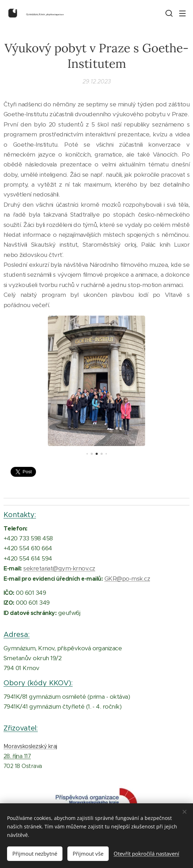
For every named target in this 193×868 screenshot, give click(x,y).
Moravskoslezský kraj (30, 746)
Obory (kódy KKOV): (38, 682)
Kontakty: (20, 515)
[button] (168, 13)
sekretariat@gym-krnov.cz (59, 568)
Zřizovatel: (21, 728)
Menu (182, 13)
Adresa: (17, 634)
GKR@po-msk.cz (127, 578)
